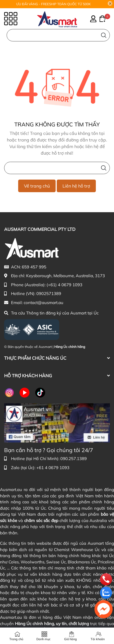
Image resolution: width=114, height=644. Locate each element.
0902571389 (49, 293)
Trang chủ (16, 639)
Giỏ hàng (70, 639)
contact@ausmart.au (44, 303)
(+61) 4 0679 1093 (64, 285)
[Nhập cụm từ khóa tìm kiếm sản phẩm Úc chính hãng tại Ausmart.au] (58, 35)
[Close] (110, 4)
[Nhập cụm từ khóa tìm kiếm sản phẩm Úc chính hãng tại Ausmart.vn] (57, 168)
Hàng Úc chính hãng (70, 347)
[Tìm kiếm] (104, 35)
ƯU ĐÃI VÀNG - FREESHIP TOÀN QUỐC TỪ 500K (54, 4)
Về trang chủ (37, 186)
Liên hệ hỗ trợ (76, 186)
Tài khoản (98, 639)
